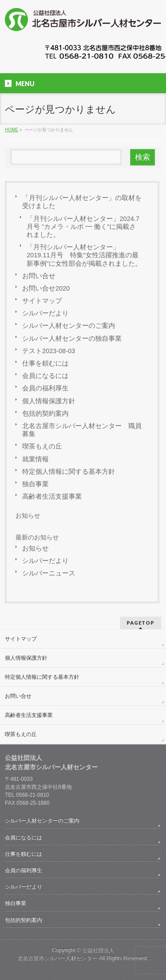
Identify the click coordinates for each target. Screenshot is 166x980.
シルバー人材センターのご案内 (69, 326)
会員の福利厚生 (45, 388)
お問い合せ (39, 276)
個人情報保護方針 (49, 401)
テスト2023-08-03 (48, 351)
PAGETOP (141, 623)
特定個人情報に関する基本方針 (69, 472)
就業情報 (35, 459)
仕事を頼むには (45, 363)
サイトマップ (42, 301)
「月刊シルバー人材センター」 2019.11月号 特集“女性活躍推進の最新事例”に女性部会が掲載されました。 (84, 255)
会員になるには (45, 376)
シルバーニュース (49, 573)
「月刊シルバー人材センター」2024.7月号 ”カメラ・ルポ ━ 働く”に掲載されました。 (83, 227)
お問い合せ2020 (46, 288)
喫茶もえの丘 (42, 446)
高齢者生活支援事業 (52, 496)
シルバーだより (45, 313)
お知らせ (28, 516)
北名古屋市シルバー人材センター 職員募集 (82, 430)
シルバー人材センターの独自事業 (72, 338)
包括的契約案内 (45, 413)
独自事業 (35, 484)
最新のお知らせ (37, 537)
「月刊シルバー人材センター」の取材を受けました (82, 202)
